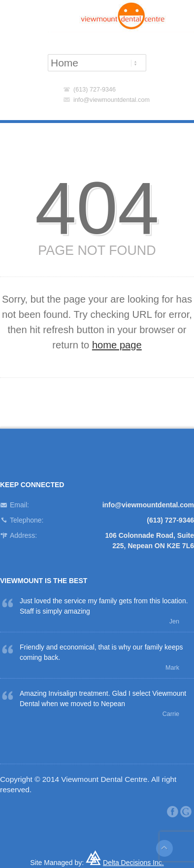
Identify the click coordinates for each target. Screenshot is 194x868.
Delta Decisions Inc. (133, 863)
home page (117, 345)
